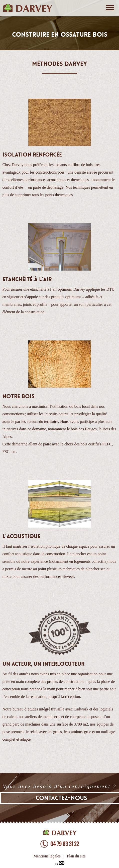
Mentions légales (47, 856)
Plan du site (76, 856)
